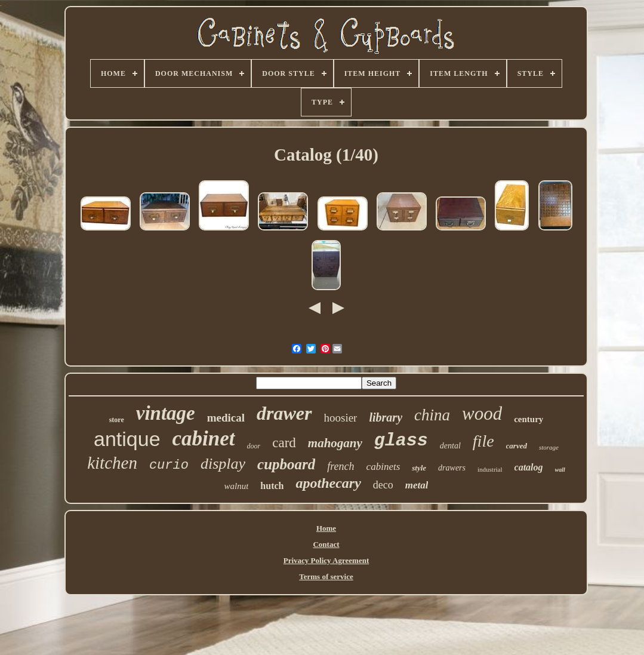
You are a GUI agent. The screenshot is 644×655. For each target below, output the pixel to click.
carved (517, 446)
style (419, 468)
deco (383, 485)
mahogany (335, 443)
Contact (326, 544)
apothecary (328, 483)
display (223, 464)
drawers (452, 468)
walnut (237, 486)
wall (560, 470)
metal (417, 485)
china (432, 415)
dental (450, 446)
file (483, 441)
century (529, 419)
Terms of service (326, 576)
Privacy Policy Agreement (326, 560)
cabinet (204, 439)
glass (401, 441)
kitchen (112, 463)
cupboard (286, 464)
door (254, 446)
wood (482, 413)
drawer (284, 413)
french (341, 466)
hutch (272, 486)
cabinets (383, 467)
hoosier (341, 418)
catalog (529, 467)
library (386, 417)
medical (226, 418)
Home (326, 528)
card (284, 443)
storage (549, 447)
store (117, 420)
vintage (166, 413)
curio (169, 465)
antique (127, 439)
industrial (490, 469)
